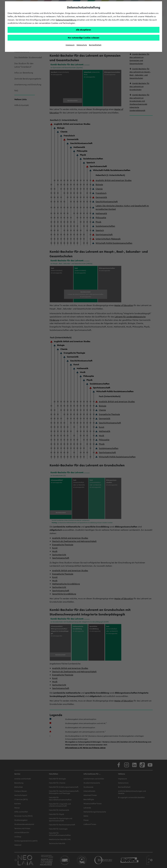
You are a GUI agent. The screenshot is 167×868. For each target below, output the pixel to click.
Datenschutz (82, 45)
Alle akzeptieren (83, 30)
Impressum (70, 45)
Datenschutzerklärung (66, 20)
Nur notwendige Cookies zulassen (84, 38)
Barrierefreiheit (95, 45)
